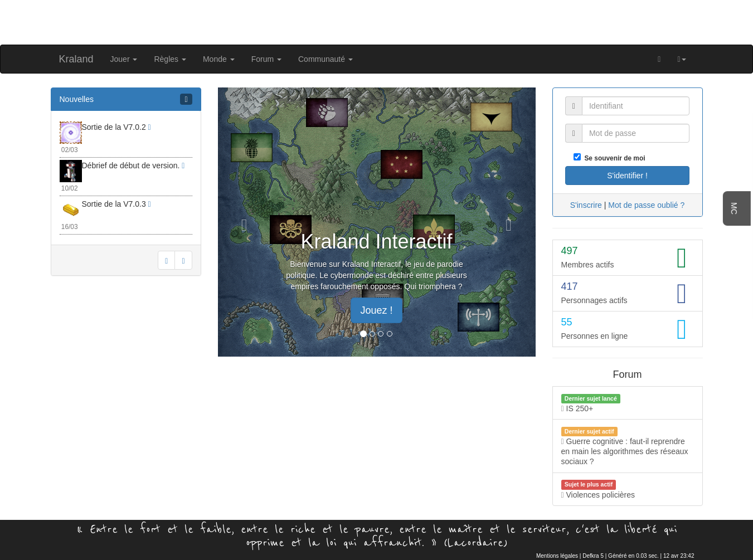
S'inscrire (586, 205)
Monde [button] (219, 59)
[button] (681, 59)
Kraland (76, 59)
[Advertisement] (377, 21)
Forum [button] (266, 59)
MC (734, 208)
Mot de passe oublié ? (646, 205)
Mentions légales (557, 556)
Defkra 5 (593, 556)
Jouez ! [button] (376, 310)
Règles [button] (170, 59)
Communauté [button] (326, 59)
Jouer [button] (124, 59)
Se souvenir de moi (613, 158)
